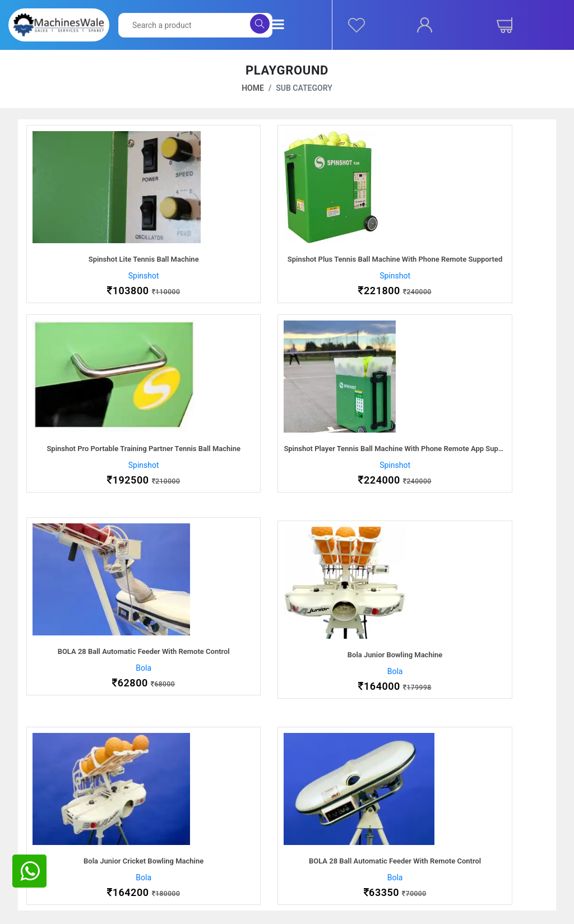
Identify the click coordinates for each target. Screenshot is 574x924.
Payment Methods (208, 830)
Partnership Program (69, 857)
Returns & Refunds (208, 857)
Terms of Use (323, 857)
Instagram (459, 843)
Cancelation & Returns (338, 843)
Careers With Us (61, 830)
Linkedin (456, 857)
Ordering (314, 816)
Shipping (314, 830)
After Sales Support (210, 816)
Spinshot (108, 276)
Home (253, 88)
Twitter (454, 830)
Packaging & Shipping (214, 843)
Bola (287, 465)
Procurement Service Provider (85, 843)
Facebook (459, 816)
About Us (49, 816)
